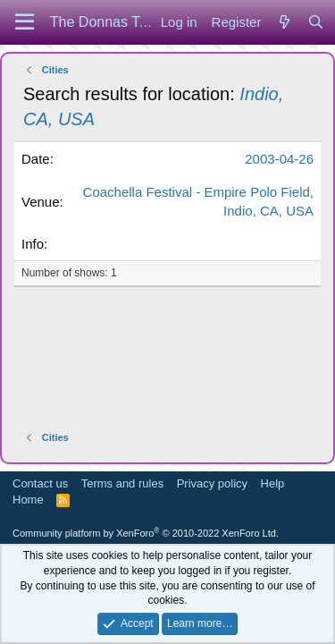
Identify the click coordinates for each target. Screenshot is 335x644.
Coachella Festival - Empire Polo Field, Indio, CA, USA (198, 201)
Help (273, 483)
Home (28, 500)
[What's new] (284, 22)
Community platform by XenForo (146, 533)
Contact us (40, 483)
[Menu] (25, 22)
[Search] (316, 22)
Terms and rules (122, 483)
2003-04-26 (279, 159)
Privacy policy (212, 483)
